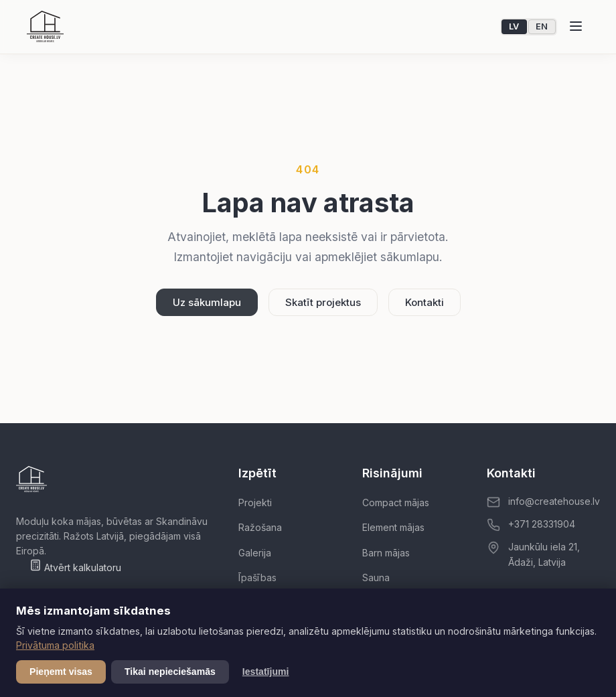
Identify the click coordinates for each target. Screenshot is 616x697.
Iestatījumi (266, 672)
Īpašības (257, 577)
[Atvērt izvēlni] (576, 27)
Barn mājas (386, 553)
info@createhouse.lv (554, 501)
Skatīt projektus (323, 302)
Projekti (255, 502)
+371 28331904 (542, 524)
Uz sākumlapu (207, 302)
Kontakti (425, 302)
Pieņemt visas (61, 672)
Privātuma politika (55, 645)
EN (542, 26)
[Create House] (45, 27)
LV (514, 26)
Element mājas (393, 527)
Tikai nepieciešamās (170, 672)
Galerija (255, 553)
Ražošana (260, 527)
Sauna (376, 577)
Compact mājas (396, 502)
